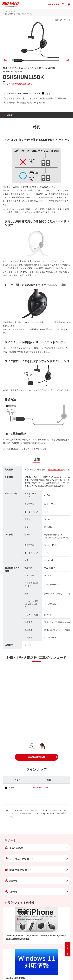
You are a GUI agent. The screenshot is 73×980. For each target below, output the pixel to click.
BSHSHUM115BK (40, 787)
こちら (30, 449)
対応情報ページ (55, 469)
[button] (36, 757)
